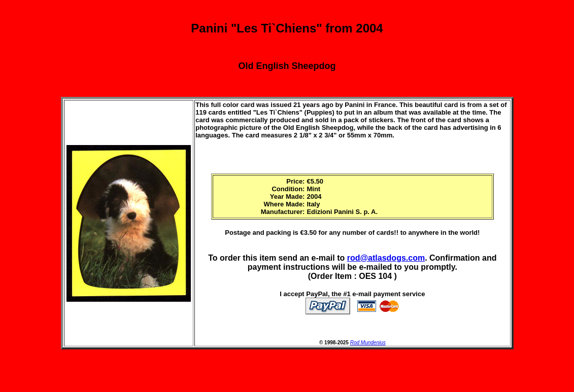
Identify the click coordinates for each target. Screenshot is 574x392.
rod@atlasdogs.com (386, 258)
